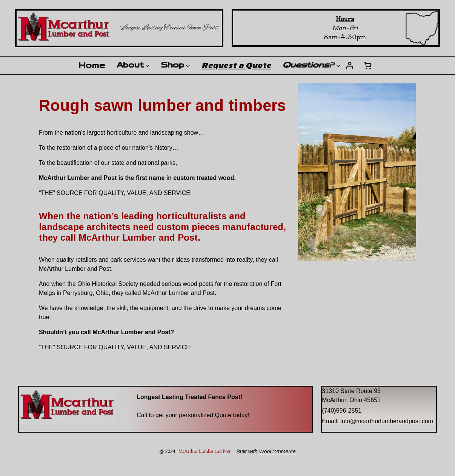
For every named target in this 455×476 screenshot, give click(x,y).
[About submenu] (147, 65)
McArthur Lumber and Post (204, 451)
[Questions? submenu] (338, 66)
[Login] (349, 66)
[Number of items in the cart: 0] (367, 66)
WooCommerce (277, 451)
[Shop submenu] (188, 66)
